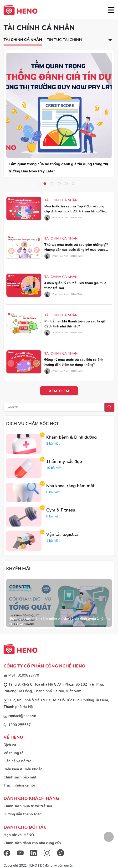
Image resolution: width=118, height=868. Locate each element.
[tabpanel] (59, 114)
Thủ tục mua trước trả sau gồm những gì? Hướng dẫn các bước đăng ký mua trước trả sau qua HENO (76, 247)
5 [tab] (73, 184)
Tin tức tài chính (64, 40)
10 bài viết (54, 468)
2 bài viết (53, 444)
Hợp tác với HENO (19, 835)
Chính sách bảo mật (20, 777)
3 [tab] (59, 184)
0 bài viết (53, 516)
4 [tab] (66, 184)
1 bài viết (53, 541)
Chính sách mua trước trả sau (28, 806)
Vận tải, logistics (62, 534)
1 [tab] (45, 184)
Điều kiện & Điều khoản (23, 769)
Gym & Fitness (61, 510)
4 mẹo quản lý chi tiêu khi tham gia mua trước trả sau (75, 286)
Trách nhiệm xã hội (19, 785)
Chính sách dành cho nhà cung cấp (32, 843)
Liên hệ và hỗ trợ (18, 761)
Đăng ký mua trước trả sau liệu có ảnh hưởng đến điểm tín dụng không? (74, 362)
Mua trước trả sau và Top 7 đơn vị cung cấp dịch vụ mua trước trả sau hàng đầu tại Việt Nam (75, 209)
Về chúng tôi (14, 753)
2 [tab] (52, 184)
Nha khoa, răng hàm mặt (70, 486)
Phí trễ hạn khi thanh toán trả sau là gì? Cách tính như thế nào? (75, 324)
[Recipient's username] (54, 407)
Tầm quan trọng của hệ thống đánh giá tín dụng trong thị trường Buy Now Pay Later (58, 168)
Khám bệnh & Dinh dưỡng (72, 437)
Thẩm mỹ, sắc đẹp (64, 462)
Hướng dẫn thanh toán (23, 814)
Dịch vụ (10, 745)
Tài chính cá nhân (23, 40)
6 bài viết (53, 492)
